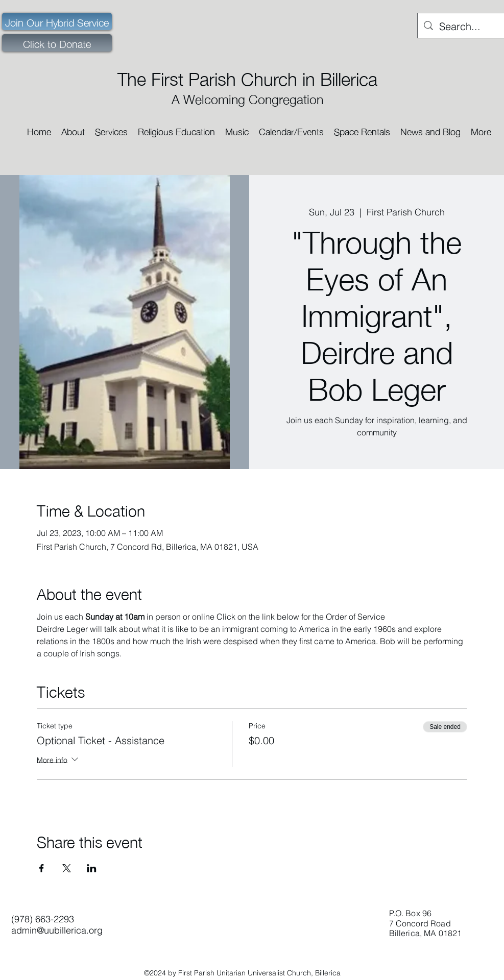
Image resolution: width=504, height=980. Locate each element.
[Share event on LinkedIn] (92, 868)
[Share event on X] (67, 868)
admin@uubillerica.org (57, 930)
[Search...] (461, 26)
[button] (73, 128)
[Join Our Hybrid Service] (57, 21)
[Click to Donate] (57, 43)
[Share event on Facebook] (42, 868)
